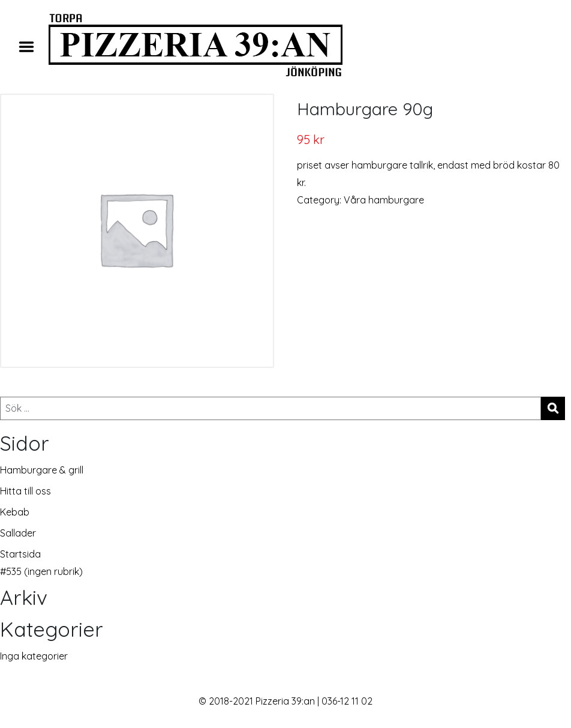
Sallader (18, 533)
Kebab (15, 512)
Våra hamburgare (384, 200)
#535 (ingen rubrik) (41, 571)
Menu (31, 47)
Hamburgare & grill (42, 470)
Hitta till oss (25, 491)
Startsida (20, 554)
